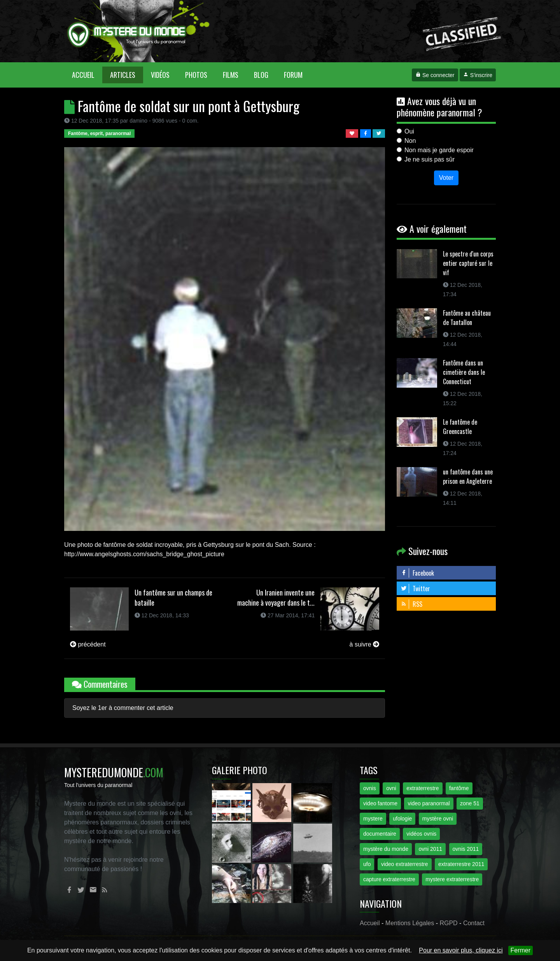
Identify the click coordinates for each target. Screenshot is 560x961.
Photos (196, 75)
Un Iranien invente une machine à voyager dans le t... (276, 597)
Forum (293, 75)
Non (410, 141)
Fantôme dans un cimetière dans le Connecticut (464, 372)
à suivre (364, 644)
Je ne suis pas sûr (430, 159)
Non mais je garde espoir (439, 150)
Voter (446, 178)
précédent (88, 644)
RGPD (448, 923)
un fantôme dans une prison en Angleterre (468, 476)
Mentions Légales (410, 923)
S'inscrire (478, 75)
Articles (123, 75)
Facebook (417, 573)
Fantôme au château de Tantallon (467, 318)
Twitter (415, 589)
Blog (261, 75)
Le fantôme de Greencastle (460, 427)
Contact (474, 923)
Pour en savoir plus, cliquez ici (461, 950)
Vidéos (160, 75)
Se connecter (435, 75)
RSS (411, 604)
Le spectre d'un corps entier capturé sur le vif (468, 263)
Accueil (87, 75)
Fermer (521, 950)
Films (231, 75)
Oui (409, 131)
